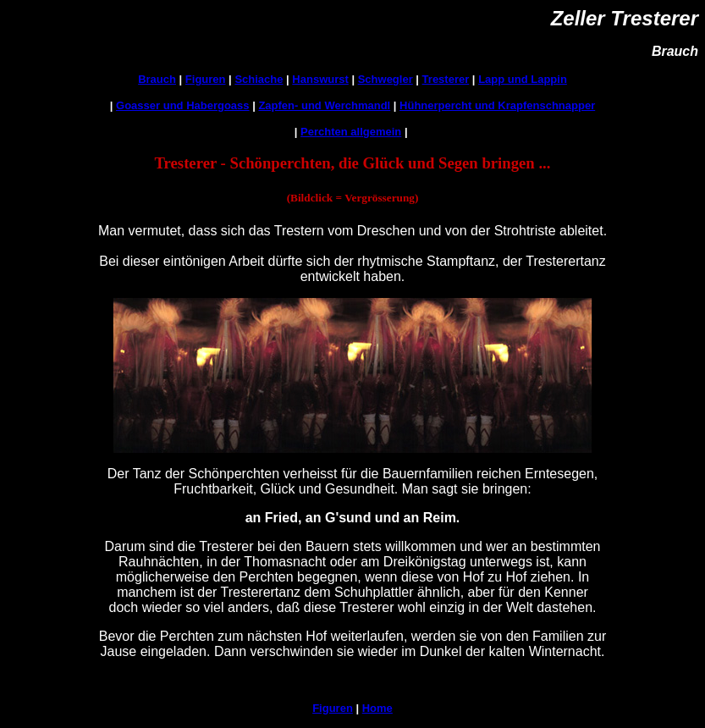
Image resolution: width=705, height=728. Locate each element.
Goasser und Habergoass (183, 105)
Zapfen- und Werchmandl (324, 105)
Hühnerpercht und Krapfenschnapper (497, 105)
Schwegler (386, 79)
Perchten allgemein (351, 132)
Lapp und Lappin (523, 79)
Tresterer (446, 79)
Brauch (157, 79)
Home (377, 708)
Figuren (206, 79)
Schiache (259, 79)
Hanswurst (320, 79)
